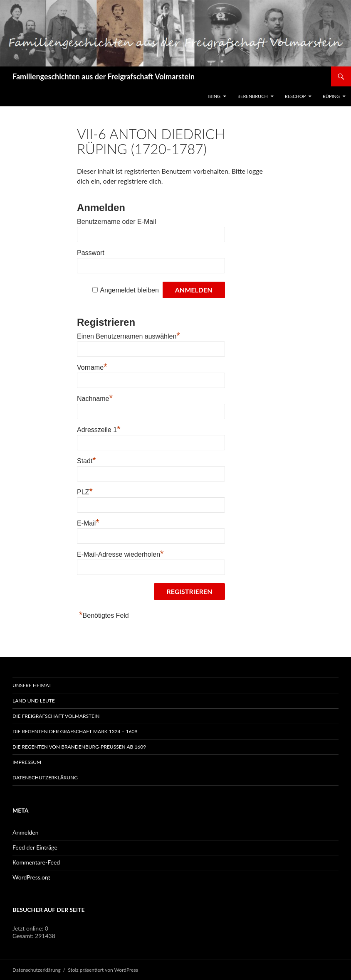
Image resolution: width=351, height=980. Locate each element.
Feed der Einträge (35, 847)
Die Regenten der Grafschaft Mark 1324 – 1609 (75, 731)
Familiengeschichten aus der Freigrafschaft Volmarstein (104, 76)
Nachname (95, 399)
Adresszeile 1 (99, 430)
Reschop (295, 96)
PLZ (85, 492)
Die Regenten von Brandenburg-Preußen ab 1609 (79, 747)
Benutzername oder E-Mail (116, 222)
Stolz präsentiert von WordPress (103, 970)
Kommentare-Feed (36, 862)
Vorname (92, 367)
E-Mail (88, 523)
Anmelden (26, 832)
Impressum (27, 762)
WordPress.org (31, 877)
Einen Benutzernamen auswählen (129, 336)
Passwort (91, 253)
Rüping (331, 96)
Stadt (87, 461)
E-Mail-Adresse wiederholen (120, 554)
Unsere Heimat (32, 685)
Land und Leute (34, 701)
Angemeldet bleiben (129, 290)
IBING (214, 96)
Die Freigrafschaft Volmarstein (56, 716)
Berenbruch (253, 96)
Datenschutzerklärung (45, 777)
